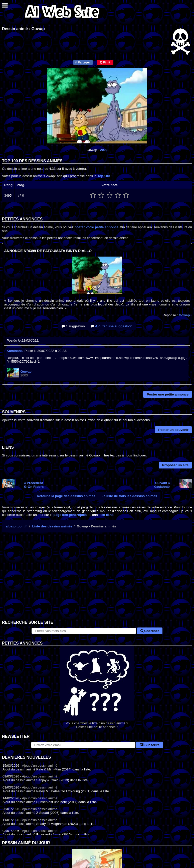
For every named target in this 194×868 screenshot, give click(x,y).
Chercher (150, 631)
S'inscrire (150, 745)
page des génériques (70, 515)
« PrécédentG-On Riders (34, 485)
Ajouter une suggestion (112, 326)
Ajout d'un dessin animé (40, 766)
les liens (107, 515)
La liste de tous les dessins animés (129, 496)
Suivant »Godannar (162, 485)
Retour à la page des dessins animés (66, 496)
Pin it (105, 62)
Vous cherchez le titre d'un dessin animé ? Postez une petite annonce (97, 687)
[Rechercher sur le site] (84, 631)
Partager (82, 62)
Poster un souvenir (173, 430)
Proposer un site (175, 465)
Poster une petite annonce (168, 394)
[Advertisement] (97, 580)
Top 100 (104, 176)
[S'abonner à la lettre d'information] (83, 745)
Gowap (184, 315)
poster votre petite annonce (96, 227)
